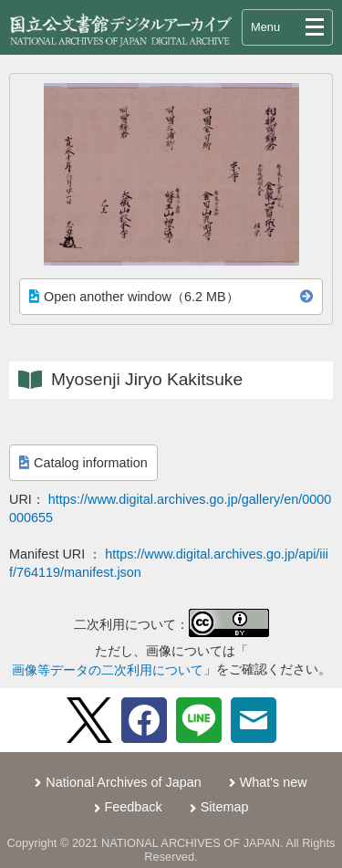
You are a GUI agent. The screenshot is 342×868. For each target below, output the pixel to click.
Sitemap (225, 807)
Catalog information (83, 463)
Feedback (134, 807)
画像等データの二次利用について (108, 670)
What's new (274, 782)
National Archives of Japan (123, 782)
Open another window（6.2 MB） (134, 297)
